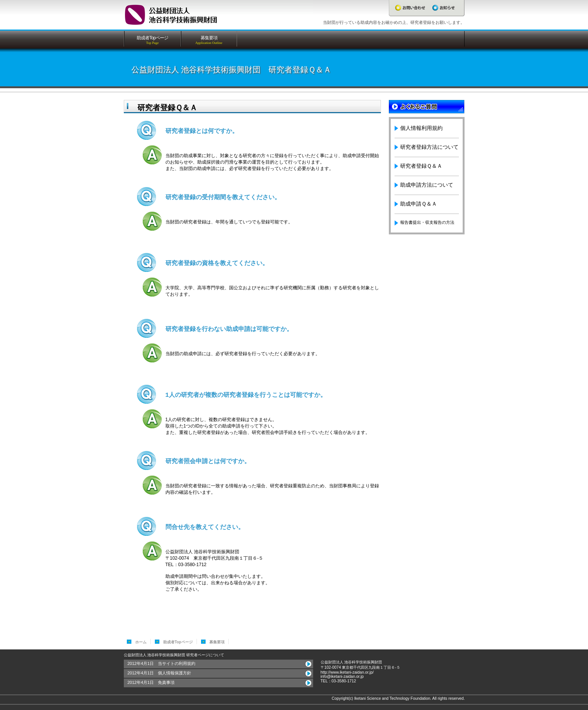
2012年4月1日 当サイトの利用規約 (162, 663)
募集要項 (217, 642)
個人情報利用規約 (421, 128)
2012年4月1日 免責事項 (151, 682)
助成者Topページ (178, 642)
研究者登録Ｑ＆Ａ (421, 166)
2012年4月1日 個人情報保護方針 (160, 673)
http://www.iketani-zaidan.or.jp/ (347, 672)
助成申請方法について (427, 185)
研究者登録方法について (429, 147)
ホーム (141, 642)
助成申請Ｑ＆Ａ (419, 204)
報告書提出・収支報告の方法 (427, 222)
